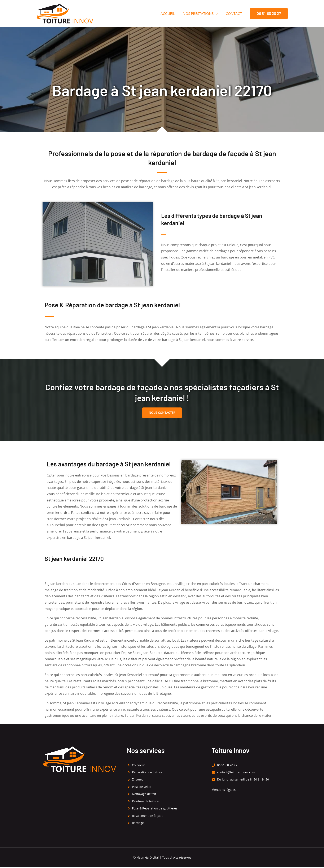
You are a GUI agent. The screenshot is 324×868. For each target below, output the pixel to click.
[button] (269, 14)
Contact (234, 14)
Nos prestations (199, 14)
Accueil (170, 14)
